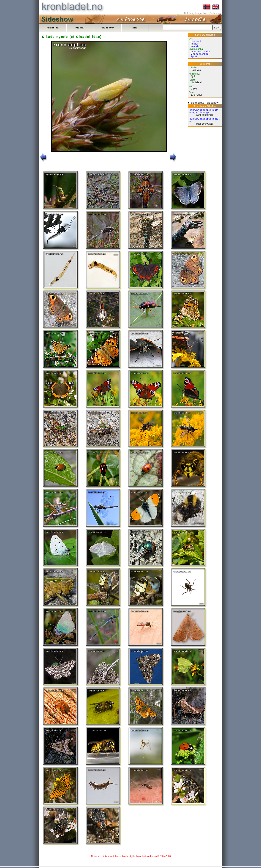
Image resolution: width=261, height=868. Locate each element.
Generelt (196, 41)
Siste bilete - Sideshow (205, 103)
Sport (194, 57)
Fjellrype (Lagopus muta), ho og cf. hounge (204, 111)
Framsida (53, 28)
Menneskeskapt (200, 54)
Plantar (80, 28)
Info (135, 28)
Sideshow (108, 28)
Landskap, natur (200, 52)
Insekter (196, 46)
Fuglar (194, 44)
